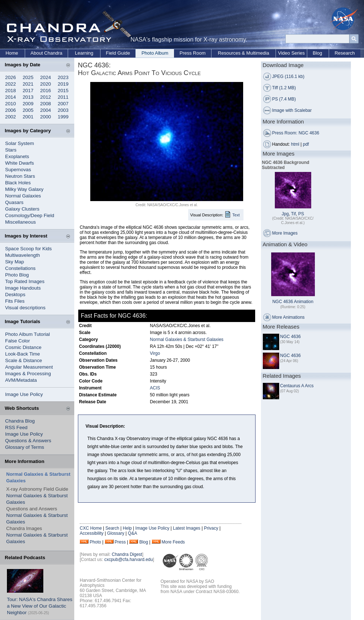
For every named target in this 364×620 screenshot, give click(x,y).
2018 (11, 91)
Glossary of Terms (25, 447)
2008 (45, 104)
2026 (11, 77)
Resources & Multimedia (244, 53)
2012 (45, 97)
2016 (45, 91)
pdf (306, 144)
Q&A (132, 533)
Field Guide (118, 53)
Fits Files (15, 301)
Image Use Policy (24, 394)
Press (120, 542)
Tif (294, 214)
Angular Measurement (29, 367)
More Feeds (173, 542)
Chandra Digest (127, 554)
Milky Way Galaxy (24, 189)
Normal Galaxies (23, 196)
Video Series (291, 53)
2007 (63, 104)
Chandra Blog (20, 421)
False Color (17, 341)
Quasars (14, 202)
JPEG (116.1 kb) (288, 76)
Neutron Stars (20, 176)
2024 (45, 77)
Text (236, 215)
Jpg (285, 214)
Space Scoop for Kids (28, 249)
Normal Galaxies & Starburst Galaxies (187, 340)
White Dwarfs (19, 163)
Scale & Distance (24, 360)
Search (112, 528)
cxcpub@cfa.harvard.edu (128, 560)
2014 (11, 97)
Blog (317, 53)
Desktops (15, 295)
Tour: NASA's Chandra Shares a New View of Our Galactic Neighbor (40, 606)
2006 (11, 110)
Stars (11, 150)
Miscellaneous (20, 222)
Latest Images (187, 528)
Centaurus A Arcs (297, 386)
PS (301, 214)
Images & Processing (28, 374)
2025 (28, 77)
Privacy (211, 528)
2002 (11, 117)
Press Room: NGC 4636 (296, 133)
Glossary (116, 533)
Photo (95, 542)
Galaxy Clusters (22, 209)
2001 (28, 117)
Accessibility (92, 533)
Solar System (19, 143)
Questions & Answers (28, 441)
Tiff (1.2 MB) (284, 88)
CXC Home (91, 528)
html (295, 144)
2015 (63, 91)
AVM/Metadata (21, 380)
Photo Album (155, 53)
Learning (84, 53)
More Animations (288, 317)
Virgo (155, 353)
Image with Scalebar (292, 110)
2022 (11, 84)
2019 (63, 84)
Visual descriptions (25, 308)
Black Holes (18, 183)
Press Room (193, 53)
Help (127, 528)
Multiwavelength (23, 255)
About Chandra (46, 53)
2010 (11, 104)
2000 (45, 117)
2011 (63, 97)
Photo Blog (17, 275)
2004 (45, 110)
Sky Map (15, 262)
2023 (63, 77)
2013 (28, 97)
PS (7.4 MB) (284, 99)
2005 (28, 110)
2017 (28, 91)
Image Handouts (23, 288)
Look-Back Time (23, 354)
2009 (28, 104)
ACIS (155, 388)
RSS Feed (16, 427)
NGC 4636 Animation (293, 302)
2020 (45, 84)
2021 (28, 84)
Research (345, 53)
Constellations (20, 268)
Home (12, 53)
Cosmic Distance (23, 347)
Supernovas (18, 170)
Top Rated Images (25, 281)
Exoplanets (17, 156)
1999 (63, 117)
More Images (285, 233)
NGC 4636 (291, 337)
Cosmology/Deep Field (30, 215)
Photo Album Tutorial (27, 334)
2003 (63, 110)
